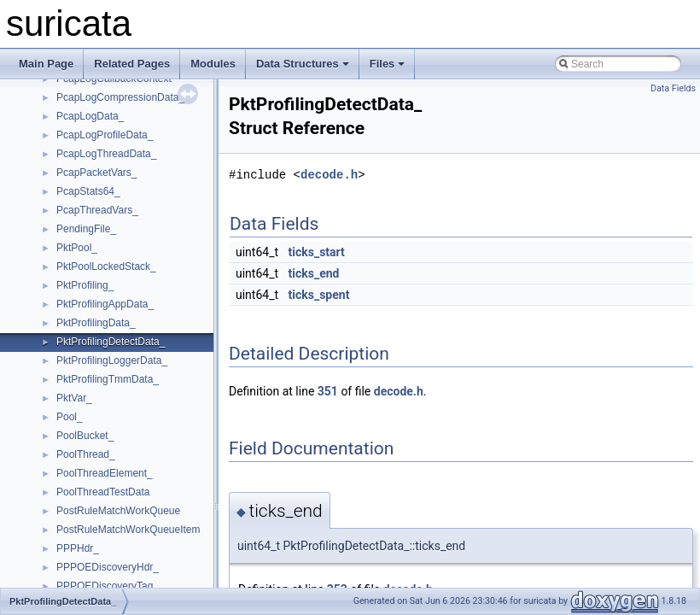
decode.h (329, 175)
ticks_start (317, 252)
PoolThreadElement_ (105, 473)
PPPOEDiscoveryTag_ (108, 586)
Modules (213, 64)
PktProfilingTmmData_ (108, 379)
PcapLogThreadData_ (106, 154)
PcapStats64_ (88, 191)
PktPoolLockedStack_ (106, 266)
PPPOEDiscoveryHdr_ (108, 567)
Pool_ (70, 417)
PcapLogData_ (90, 116)
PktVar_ (74, 398)
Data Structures (303, 64)
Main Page (46, 64)
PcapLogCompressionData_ (120, 97)
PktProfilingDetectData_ (111, 342)
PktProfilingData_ (96, 323)
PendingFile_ (86, 229)
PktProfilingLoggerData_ (112, 360)
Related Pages (132, 64)
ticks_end (314, 273)
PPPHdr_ (78, 548)
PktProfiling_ (85, 285)
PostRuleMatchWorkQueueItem (128, 530)
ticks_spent (319, 295)
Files (388, 64)
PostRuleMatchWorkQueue (118, 511)
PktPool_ (77, 248)
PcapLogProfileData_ (105, 135)
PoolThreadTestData (103, 492)
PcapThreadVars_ (97, 210)
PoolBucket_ (85, 436)
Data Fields (673, 88)
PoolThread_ (86, 454)
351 (328, 391)
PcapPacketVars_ (97, 173)
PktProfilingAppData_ (105, 304)
